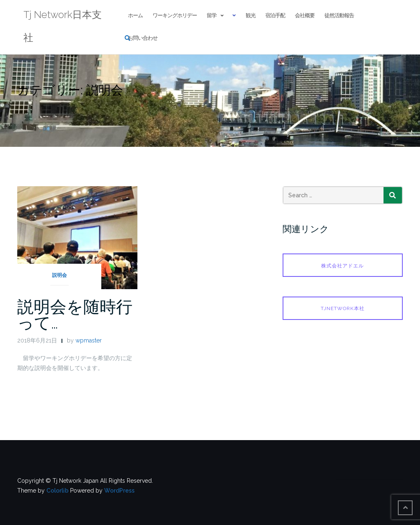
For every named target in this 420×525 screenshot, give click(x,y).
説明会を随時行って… (75, 315)
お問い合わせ (143, 38)
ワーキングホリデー (175, 15)
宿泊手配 (275, 15)
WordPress (119, 491)
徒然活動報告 (339, 15)
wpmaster (89, 340)
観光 (251, 15)
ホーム (135, 15)
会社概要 (305, 15)
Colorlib (57, 491)
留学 (212, 15)
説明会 (59, 275)
